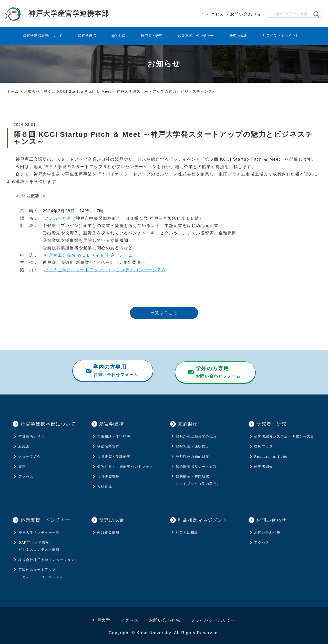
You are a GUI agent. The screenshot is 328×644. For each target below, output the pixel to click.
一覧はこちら (164, 313)
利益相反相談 (187, 530)
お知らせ (32, 91)
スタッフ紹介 (30, 454)
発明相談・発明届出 (193, 444)
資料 (22, 464)
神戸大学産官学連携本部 (76, 13)
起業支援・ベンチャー (196, 36)
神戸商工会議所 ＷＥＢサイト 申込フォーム (89, 255)
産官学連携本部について (43, 36)
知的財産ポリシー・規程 (196, 464)
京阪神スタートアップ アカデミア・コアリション (41, 570)
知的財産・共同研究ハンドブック (125, 464)
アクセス (215, 14)
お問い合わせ (271, 517)
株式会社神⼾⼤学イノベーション (47, 557)
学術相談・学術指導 (114, 434)
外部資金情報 (108, 530)
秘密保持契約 (108, 444)
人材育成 (105, 484)
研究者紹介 (264, 464)
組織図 (24, 444)
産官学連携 (87, 36)
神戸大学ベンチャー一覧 (39, 530)
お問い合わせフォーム (115, 370)
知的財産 (118, 36)
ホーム (13, 91)
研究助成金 (238, 36)
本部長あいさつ (32, 434)
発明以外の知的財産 (193, 454)
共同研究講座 (108, 474)
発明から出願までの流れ (196, 434)
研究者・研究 (152, 36)
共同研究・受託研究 (114, 454)
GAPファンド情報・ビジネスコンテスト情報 (39, 543)
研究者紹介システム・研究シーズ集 (284, 434)
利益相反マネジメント (281, 36)
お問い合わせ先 (246, 14)
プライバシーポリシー (213, 617)
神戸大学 (101, 617)
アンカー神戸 (58, 218)
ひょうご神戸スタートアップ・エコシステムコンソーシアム (105, 270)
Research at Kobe (271, 454)
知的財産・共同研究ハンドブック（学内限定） (198, 477)
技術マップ (264, 444)
